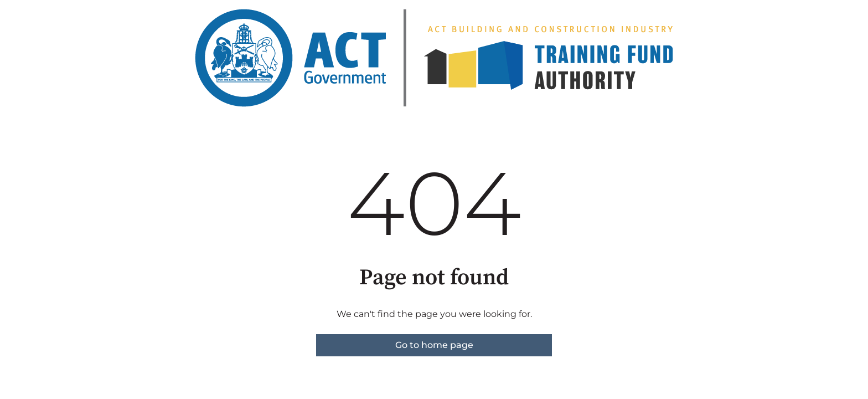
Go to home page (434, 345)
